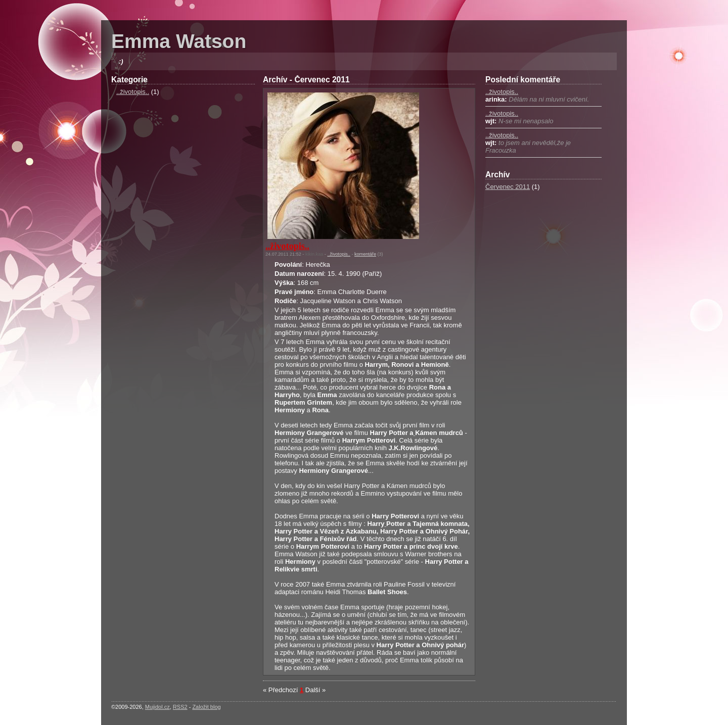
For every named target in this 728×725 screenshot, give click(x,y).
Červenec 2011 (508, 187)
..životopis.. (133, 92)
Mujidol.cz (157, 707)
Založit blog (206, 707)
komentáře (365, 254)
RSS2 (180, 707)
